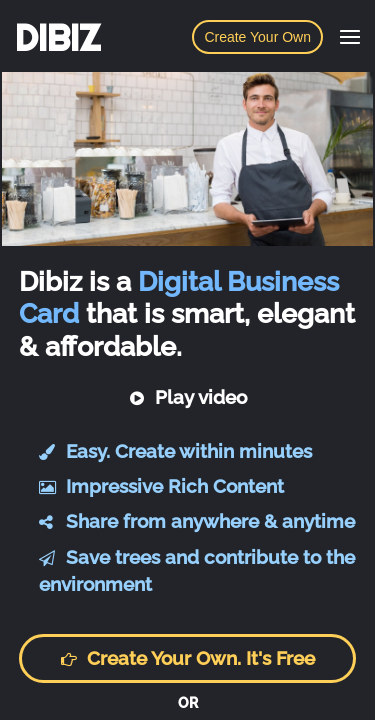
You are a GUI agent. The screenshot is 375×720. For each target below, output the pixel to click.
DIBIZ (57, 38)
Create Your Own (257, 37)
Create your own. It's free (187, 658)
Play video (188, 397)
